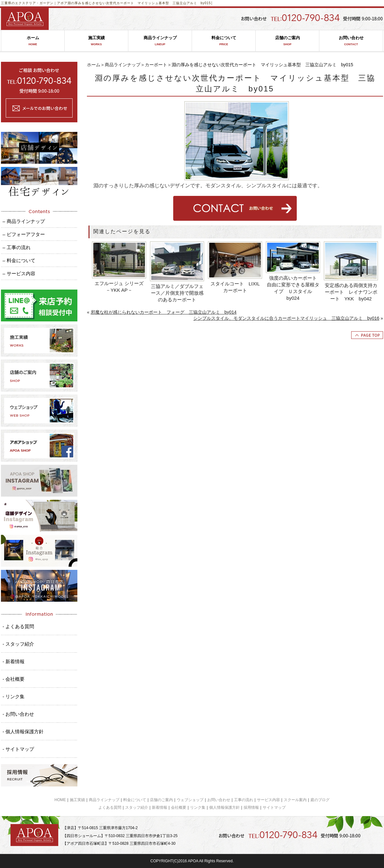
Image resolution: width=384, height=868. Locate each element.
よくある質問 (110, 807)
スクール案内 (295, 800)
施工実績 (96, 41)
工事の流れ (244, 800)
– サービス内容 (19, 273)
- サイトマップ (18, 749)
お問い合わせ (351, 41)
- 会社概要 (14, 679)
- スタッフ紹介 (18, 644)
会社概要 (179, 807)
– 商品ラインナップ (24, 221)
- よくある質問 (18, 626)
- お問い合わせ (18, 714)
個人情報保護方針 (224, 807)
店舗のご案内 (287, 41)
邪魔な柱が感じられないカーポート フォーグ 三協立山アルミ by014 (164, 312)
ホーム (33, 41)
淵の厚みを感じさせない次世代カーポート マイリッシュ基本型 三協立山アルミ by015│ (140, 3)
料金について (224, 41)
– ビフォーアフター (24, 234)
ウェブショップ (190, 800)
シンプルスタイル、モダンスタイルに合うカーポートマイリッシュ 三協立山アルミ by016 (286, 318)
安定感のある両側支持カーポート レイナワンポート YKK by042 (351, 292)
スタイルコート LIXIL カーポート (236, 287)
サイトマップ (274, 807)
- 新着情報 (14, 661)
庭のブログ (320, 800)
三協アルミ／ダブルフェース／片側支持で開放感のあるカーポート (177, 293)
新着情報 (160, 807)
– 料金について (19, 260)
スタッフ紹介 (137, 807)
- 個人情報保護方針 (23, 732)
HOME (60, 800)
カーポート (156, 65)
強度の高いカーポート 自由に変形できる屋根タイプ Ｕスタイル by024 (294, 288)
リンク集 (198, 807)
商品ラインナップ (160, 41)
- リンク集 (14, 696)
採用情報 (251, 807)
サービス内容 (268, 800)
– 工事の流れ (17, 247)
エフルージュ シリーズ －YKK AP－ (121, 287)
